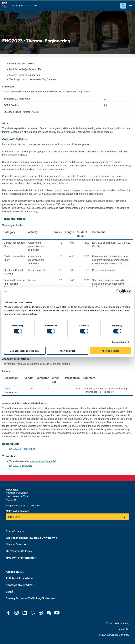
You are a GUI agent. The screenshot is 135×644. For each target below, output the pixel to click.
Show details (119, 342)
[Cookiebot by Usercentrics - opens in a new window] (119, 291)
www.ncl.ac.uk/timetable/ (43, 461)
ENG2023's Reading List (22, 449)
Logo (5, 6)
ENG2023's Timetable (21, 466)
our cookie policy (27, 314)
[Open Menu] (130, 6)
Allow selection (67, 351)
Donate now (14, 517)
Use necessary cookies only (25, 351)
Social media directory (118, 623)
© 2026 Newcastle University (114, 635)
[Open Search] (123, 6)
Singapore (23, 511)
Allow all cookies (111, 351)
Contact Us (123, 629)
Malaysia (11, 511)
